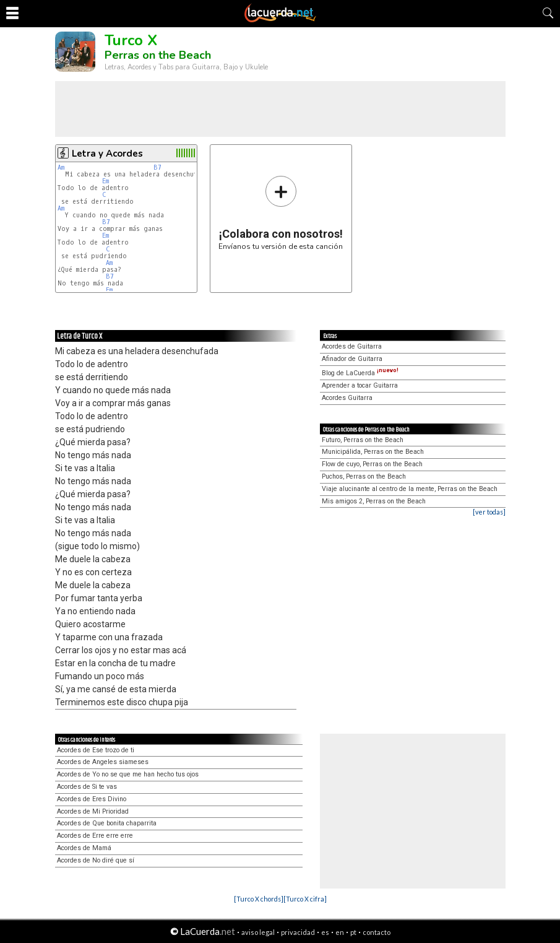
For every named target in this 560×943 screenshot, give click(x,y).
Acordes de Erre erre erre (95, 836)
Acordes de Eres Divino (92, 799)
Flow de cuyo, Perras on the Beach (372, 464)
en (340, 932)
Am (61, 167)
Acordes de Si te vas (87, 787)
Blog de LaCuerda (360, 373)
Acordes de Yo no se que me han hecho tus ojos (128, 774)
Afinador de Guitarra (352, 359)
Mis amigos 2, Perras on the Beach (374, 501)
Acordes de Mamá (84, 848)
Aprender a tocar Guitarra (360, 385)
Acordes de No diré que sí (96, 860)
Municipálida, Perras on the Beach (373, 452)
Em (106, 181)
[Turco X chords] (259, 899)
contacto (377, 932)
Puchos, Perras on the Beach (364, 476)
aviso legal (258, 932)
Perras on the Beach (158, 55)
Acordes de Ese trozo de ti (96, 750)
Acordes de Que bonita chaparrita (107, 823)
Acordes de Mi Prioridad (93, 811)
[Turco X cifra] (305, 899)
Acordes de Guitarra (352, 346)
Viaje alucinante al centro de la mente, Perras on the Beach (410, 489)
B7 (157, 167)
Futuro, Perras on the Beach (363, 440)
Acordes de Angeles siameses (103, 762)
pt (353, 932)
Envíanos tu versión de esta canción (281, 213)
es (325, 932)
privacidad (298, 932)
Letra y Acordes (107, 154)
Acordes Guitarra (347, 398)
